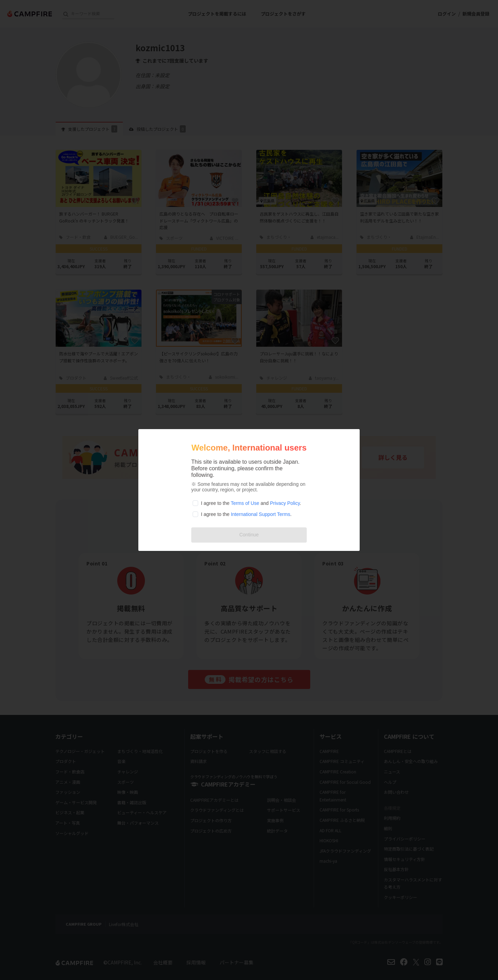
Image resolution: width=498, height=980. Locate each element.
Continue (249, 535)
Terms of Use (245, 503)
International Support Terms (260, 514)
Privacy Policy (285, 503)
